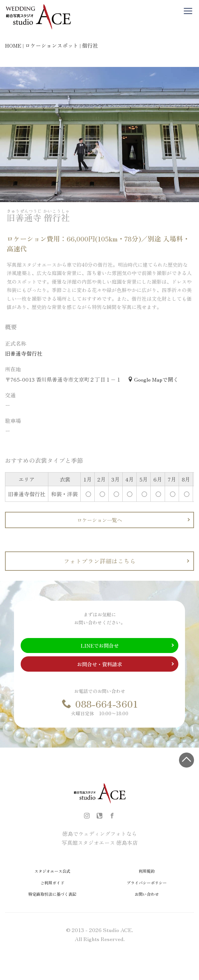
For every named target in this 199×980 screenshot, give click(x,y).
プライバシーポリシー (147, 883)
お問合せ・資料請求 (99, 664)
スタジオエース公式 (52, 871)
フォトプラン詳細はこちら (100, 561)
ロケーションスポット (52, 45)
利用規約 (147, 871)
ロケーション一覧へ (99, 520)
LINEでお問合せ (100, 645)
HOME (13, 45)
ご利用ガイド (52, 883)
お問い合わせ (147, 894)
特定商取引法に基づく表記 (52, 894)
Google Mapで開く (153, 379)
